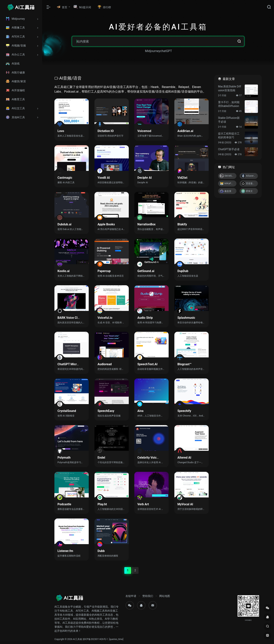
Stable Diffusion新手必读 (229, 120)
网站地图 (165, 596)
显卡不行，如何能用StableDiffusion (229, 104)
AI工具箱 (78, 639)
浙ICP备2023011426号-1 (95, 639)
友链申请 (131, 596)
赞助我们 (148, 596)
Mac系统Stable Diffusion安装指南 (230, 88)
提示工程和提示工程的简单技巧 (229, 135)
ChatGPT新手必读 (229, 149)
